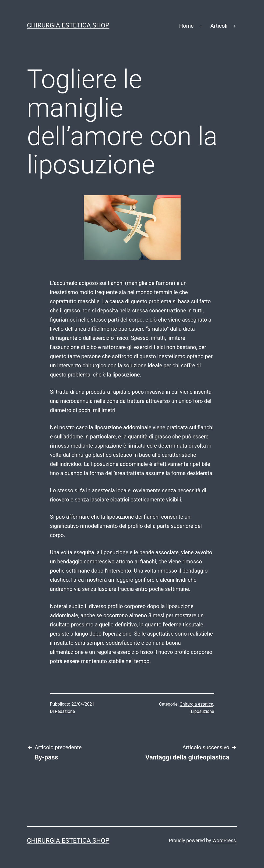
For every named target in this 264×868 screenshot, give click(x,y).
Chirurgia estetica (197, 704)
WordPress (224, 840)
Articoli (219, 26)
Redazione (65, 711)
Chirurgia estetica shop (68, 25)
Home (186, 26)
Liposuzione (203, 711)
